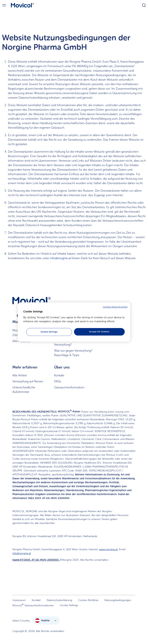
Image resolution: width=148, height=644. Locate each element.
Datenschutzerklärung (59, 600)
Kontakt (59, 375)
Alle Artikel (20, 375)
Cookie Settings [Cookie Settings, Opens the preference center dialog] (49, 332)
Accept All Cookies (99, 332)
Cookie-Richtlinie (88, 600)
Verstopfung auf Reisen (28, 381)
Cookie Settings (69, 605)
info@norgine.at (60, 258)
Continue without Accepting (115, 307)
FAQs (58, 381)
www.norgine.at (108, 549)
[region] (74, 322)
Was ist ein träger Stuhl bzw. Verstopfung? (73, 342)
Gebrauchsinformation (69, 387)
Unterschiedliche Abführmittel (24, 390)
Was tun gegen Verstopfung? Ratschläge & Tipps (73, 353)
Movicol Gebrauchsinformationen (33, 605)
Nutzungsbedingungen (118, 600)
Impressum (19, 600)
